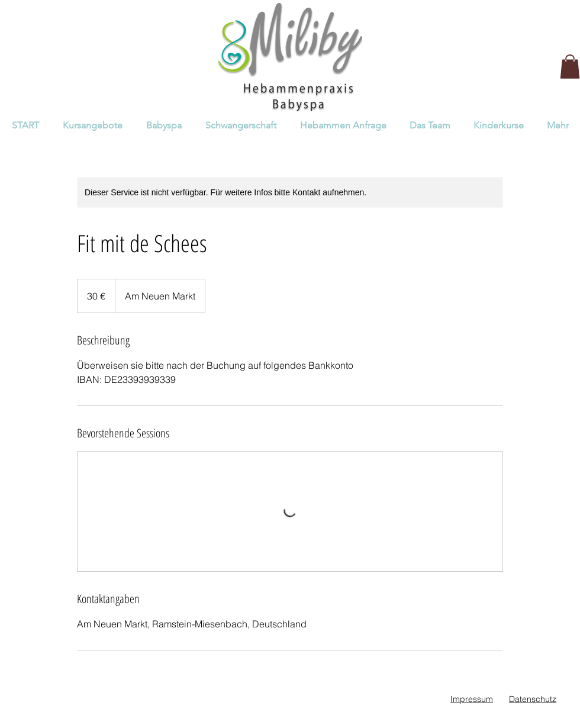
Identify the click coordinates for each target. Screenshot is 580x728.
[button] (570, 67)
